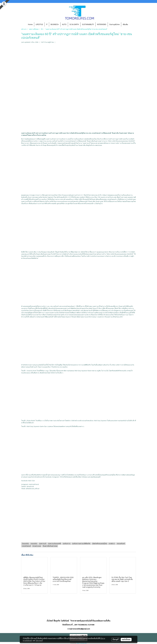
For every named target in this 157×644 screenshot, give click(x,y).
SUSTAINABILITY (88, 24)
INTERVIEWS (102, 24)
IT (47, 24)
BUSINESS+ (55, 24)
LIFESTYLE (39, 24)
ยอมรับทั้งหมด (126, 639)
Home (30, 24)
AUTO (64, 24)
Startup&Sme (114, 24)
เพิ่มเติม (125, 24)
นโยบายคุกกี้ (39, 640)
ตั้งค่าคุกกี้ (116, 639)
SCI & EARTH (74, 24)
